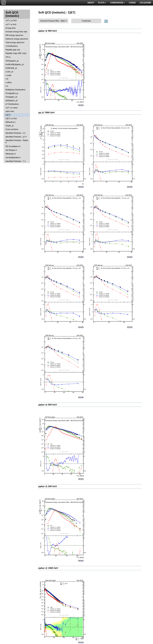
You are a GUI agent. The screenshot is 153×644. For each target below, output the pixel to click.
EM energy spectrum (14, 35)
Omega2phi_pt (12, 93)
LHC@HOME (145, 3)
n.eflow (9, 82)
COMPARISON (118, 3)
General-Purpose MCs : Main (53, 21)
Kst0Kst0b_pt (11, 68)
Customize (86, 21)
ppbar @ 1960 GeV (48, 568)
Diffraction (10, 154)
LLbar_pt (9, 72)
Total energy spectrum (15, 42)
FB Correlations (12, 146)
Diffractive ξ (10, 122)
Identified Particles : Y (15, 161)
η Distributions (12, 46)
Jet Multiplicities (12, 158)
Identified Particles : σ (15, 133)
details (81, 105)
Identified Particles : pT (15, 137)
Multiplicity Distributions (15, 90)
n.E (7, 79)
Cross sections (12, 129)
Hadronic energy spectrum (17, 39)
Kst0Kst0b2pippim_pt (15, 64)
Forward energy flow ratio (16, 32)
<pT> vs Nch (11, 21)
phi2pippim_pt (12, 100)
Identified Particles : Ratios (17, 140)
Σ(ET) (8, 115)
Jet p (8, 57)
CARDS (132, 3)
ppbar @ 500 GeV (48, 405)
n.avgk (8, 75)
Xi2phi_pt (10, 126)
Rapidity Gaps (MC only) (16, 53)
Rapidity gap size (13, 50)
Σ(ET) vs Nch (11, 119)
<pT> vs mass (12, 108)
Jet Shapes (10, 150)
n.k (7, 86)
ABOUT (91, 3)
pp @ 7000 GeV (47, 112)
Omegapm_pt (11, 97)
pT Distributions (12, 104)
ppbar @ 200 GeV (48, 486)
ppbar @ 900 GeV (48, 31)
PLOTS (102, 3)
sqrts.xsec (10, 111)
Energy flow (11, 28)
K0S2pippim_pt (12, 61)
